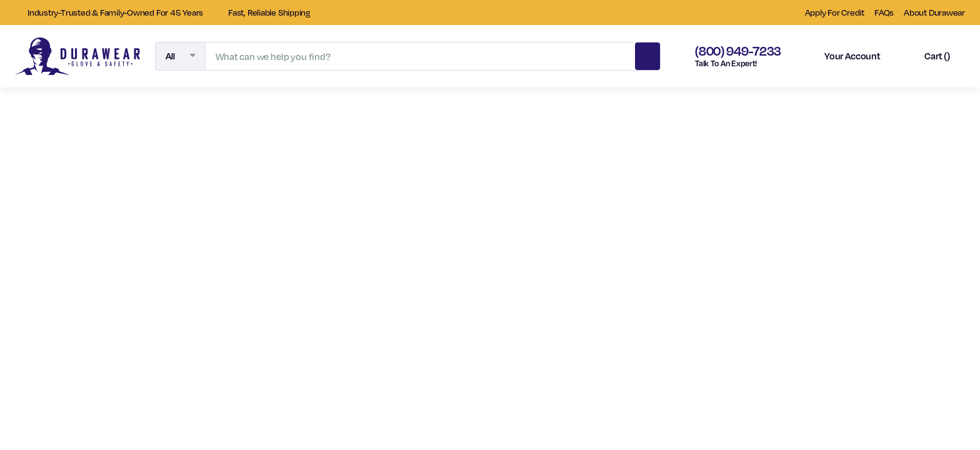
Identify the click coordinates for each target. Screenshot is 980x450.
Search (647, 54)
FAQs (884, 12)
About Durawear (934, 12)
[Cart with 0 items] (926, 56)
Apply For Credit (835, 12)
